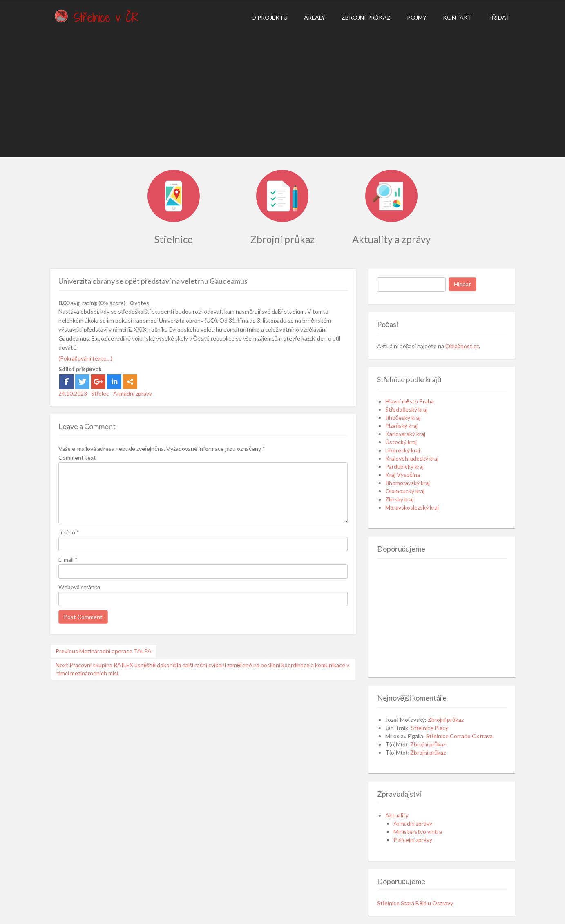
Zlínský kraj (399, 499)
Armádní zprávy (133, 393)
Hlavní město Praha (410, 401)
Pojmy (417, 17)
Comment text (77, 458)
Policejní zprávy (413, 840)
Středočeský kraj (406, 409)
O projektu (269, 17)
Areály (315, 17)
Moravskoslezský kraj (412, 507)
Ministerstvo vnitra (418, 832)
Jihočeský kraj (403, 417)
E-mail (68, 560)
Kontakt (457, 17)
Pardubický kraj (404, 466)
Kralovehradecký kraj (412, 458)
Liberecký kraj (403, 450)
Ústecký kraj (401, 442)
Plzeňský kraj (402, 426)
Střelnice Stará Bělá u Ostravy (415, 903)
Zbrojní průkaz (366, 17)
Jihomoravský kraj (408, 483)
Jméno (69, 532)
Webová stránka (79, 587)
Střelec (100, 393)
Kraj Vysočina (403, 475)
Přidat (499, 17)
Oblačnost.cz (462, 346)
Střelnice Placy (430, 728)
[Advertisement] (283, 92)
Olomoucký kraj (405, 491)
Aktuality (397, 815)
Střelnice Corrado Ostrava (460, 736)
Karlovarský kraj (405, 434)
